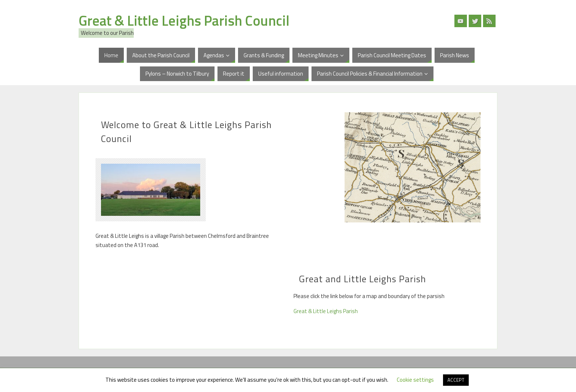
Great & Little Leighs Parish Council (184, 21)
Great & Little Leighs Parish (326, 311)
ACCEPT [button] (456, 380)
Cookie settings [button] (415, 380)
